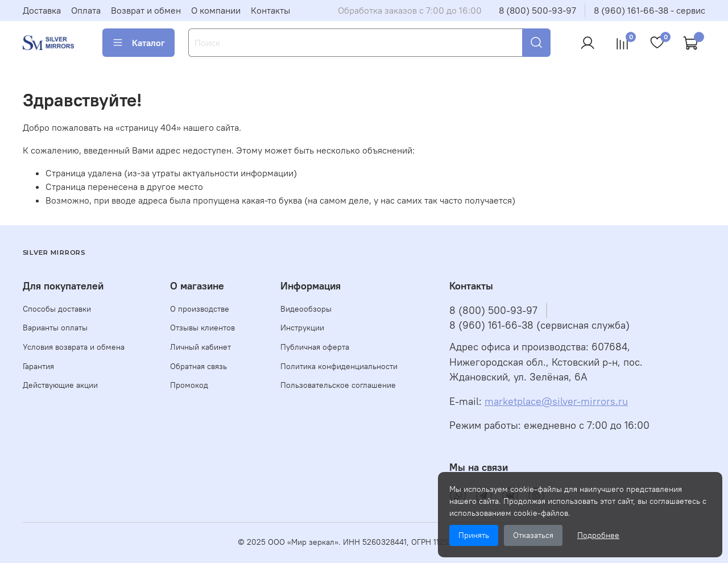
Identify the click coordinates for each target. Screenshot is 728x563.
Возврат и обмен (146, 10)
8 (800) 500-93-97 (537, 10)
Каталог (138, 43)
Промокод (189, 385)
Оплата (86, 10)
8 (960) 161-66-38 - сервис (650, 10)
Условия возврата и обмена (74, 347)
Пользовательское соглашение (338, 385)
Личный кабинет (200, 347)
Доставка (42, 10)
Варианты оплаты (55, 328)
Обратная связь (198, 366)
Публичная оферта (315, 347)
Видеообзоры (306, 309)
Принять (474, 535)
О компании (216, 10)
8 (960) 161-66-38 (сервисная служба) (539, 325)
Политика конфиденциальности (339, 366)
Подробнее (598, 535)
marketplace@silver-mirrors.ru (556, 401)
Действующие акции (60, 385)
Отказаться (533, 535)
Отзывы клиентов (202, 328)
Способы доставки (57, 309)
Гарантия (38, 366)
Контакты (270, 10)
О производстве (200, 309)
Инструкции (302, 328)
